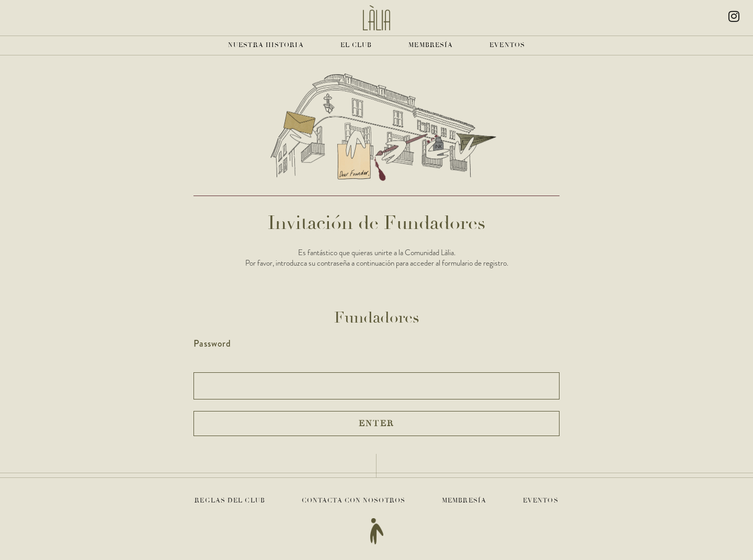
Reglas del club (230, 501)
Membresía (431, 45)
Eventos (507, 45)
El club (356, 45)
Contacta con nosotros (353, 501)
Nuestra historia (266, 45)
